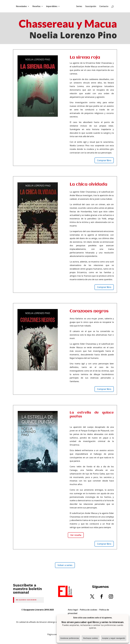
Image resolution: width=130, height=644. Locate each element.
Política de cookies (88, 610)
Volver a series (65, 565)
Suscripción (91, 7)
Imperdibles (52, 7)
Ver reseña (76, 535)
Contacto (104, 7)
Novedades (21, 7)
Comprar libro (104, 160)
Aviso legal (73, 610)
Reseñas (37, 7)
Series (79, 7)
